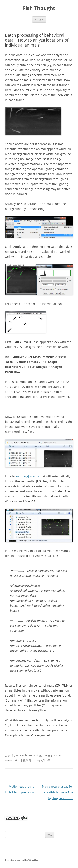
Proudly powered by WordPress (23, 860)
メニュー (39, 19)
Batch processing (30, 755)
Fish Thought (39, 8)
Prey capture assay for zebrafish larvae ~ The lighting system (58, 792)
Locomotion (13, 760)
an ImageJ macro (27, 476)
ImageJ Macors (53, 755)
